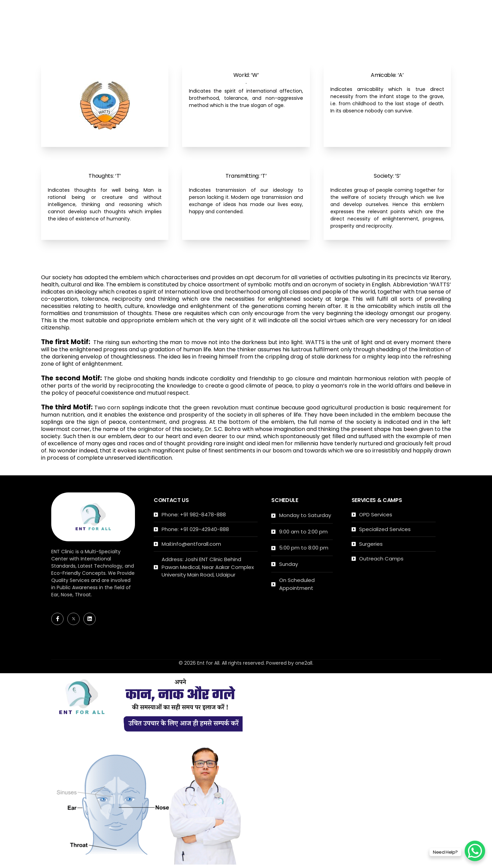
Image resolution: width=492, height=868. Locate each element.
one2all (304, 663)
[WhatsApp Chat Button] (475, 851)
